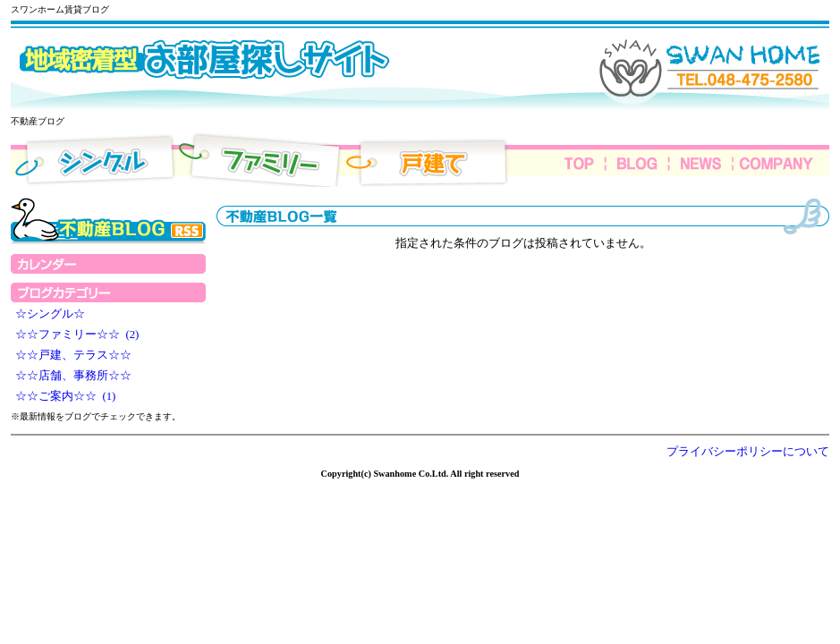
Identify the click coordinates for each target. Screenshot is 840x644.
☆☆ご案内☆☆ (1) (65, 396)
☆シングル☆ (53, 314)
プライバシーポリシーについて (748, 452)
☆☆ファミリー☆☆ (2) (77, 335)
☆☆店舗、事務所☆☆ (76, 376)
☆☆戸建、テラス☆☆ (76, 355)
